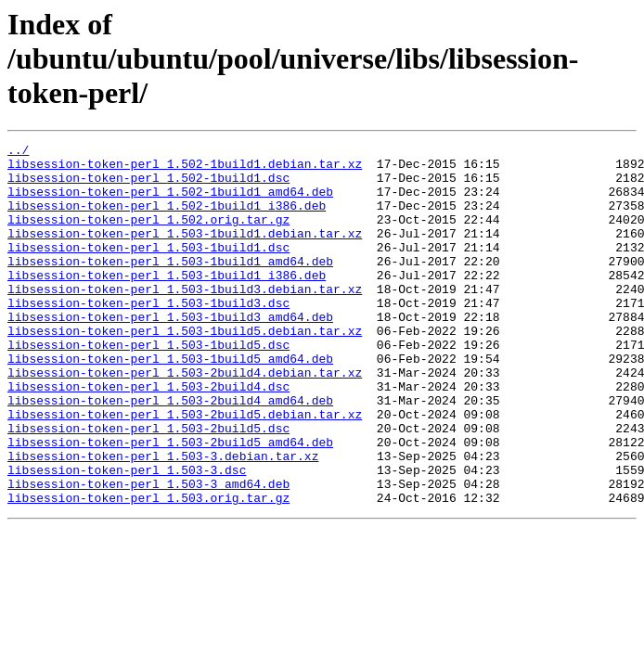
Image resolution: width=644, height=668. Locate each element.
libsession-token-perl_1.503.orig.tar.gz (148, 570)
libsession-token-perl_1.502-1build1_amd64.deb (170, 202)
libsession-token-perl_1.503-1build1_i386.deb (167, 302)
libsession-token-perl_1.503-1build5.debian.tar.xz (185, 369)
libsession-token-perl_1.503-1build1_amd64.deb (170, 286)
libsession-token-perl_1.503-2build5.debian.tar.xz (185, 469)
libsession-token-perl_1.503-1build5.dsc (148, 386)
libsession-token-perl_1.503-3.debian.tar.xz (163, 520)
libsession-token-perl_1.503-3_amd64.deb (148, 553)
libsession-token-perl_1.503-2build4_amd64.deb (170, 453)
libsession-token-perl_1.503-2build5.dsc (148, 486)
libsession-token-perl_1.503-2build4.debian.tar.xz (185, 419)
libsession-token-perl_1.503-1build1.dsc (148, 269)
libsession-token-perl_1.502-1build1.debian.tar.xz (185, 169)
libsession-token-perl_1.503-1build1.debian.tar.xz (185, 252)
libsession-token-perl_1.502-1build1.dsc (148, 186)
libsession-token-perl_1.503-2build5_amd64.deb (170, 503)
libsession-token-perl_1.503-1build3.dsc (148, 336)
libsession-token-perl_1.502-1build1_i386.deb (167, 219)
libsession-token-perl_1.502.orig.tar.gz (148, 236)
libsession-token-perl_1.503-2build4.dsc (148, 436)
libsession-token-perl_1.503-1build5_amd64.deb (170, 403)
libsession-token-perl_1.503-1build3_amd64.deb (170, 353)
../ (18, 152)
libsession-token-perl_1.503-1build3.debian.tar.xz (185, 319)
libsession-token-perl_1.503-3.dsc (127, 536)
